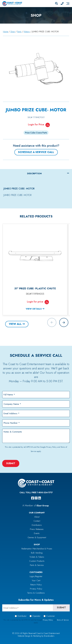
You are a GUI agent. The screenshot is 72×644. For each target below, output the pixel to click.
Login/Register (36, 576)
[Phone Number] (62, 4)
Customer (51, 616)
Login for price (35, 302)
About (37, 517)
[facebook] (33, 498)
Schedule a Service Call (36, 152)
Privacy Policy (51, 447)
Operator (36, 616)
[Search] (56, 4)
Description (34, 173)
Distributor (22, 616)
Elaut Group (43, 506)
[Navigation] (68, 4)
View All (15, 324)
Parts (19, 32)
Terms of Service (63, 620)
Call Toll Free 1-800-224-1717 (36, 492)
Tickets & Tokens (37, 557)
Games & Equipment (37, 537)
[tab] (36, 173)
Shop (13, 32)
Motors (27, 32)
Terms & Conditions (36, 593)
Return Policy (36, 585)
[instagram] (36, 498)
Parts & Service (37, 565)
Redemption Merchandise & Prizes (37, 549)
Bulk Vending (37, 553)
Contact (37, 521)
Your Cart (36, 580)
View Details (34, 309)
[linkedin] (39, 498)
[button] (64, 322)
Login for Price (36, 124)
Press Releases (37, 529)
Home (6, 32)
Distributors (37, 525)
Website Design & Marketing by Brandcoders (36, 636)
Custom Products (37, 561)
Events (37, 533)
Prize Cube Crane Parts (36, 133)
